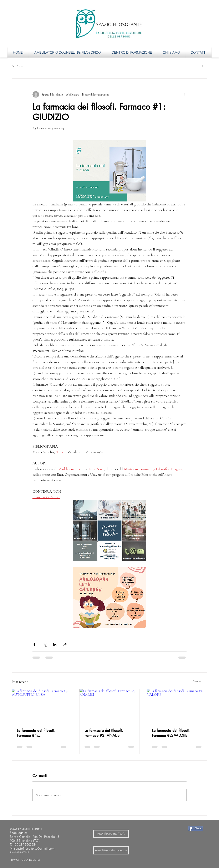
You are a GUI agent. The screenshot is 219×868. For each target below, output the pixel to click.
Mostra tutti (200, 681)
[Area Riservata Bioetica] (111, 850)
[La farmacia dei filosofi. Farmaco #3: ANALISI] (110, 706)
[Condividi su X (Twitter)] (45, 645)
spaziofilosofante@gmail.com (34, 849)
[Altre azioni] (184, 94)
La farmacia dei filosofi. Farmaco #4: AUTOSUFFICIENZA (36, 733)
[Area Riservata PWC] (111, 834)
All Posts (17, 66)
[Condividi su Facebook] (34, 645)
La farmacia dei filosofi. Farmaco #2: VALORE (171, 733)
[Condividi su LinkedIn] (55, 645)
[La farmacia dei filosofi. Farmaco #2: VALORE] (177, 706)
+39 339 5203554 (25, 845)
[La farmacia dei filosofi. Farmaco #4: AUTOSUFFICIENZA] (42, 706)
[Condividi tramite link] (65, 645)
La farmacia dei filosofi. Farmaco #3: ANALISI (104, 733)
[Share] (196, 828)
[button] (202, 66)
